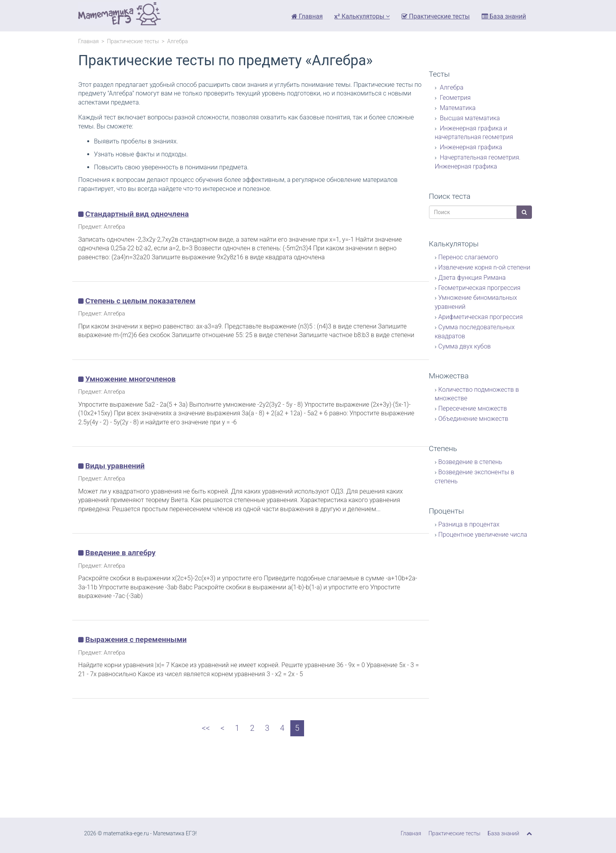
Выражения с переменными (136, 639)
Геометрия (455, 98)
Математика (457, 108)
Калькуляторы (362, 16)
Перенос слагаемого (468, 257)
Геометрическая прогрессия (479, 288)
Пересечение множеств (473, 408)
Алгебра (451, 87)
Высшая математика (469, 118)
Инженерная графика (470, 147)
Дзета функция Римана (472, 278)
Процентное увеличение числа (483, 535)
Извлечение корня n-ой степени (484, 267)
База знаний (504, 16)
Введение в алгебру (120, 553)
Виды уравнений (115, 466)
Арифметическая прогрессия (481, 317)
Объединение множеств (473, 419)
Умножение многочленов (130, 379)
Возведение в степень (470, 462)
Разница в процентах (469, 524)
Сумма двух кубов (465, 346)
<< (206, 728)
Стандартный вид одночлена (137, 214)
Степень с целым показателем (140, 301)
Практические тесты (436, 16)
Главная (307, 16)
